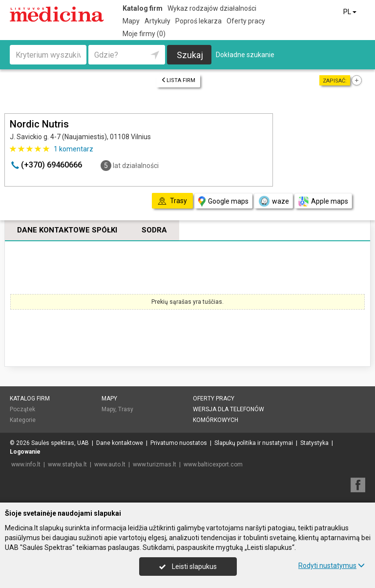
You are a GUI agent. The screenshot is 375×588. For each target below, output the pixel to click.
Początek (22, 409)
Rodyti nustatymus (332, 566)
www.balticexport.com (213, 464)
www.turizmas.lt (155, 464)
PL (351, 12)
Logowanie (25, 452)
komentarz (73, 149)
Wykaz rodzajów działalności (212, 8)
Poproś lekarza (198, 21)
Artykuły (157, 21)
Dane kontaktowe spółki (67, 230)
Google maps (223, 201)
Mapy (131, 21)
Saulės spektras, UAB (60, 443)
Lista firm (178, 80)
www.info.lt (26, 464)
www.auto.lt (110, 464)
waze (273, 201)
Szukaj (190, 55)
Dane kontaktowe (120, 443)
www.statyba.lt (67, 464)
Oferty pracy (246, 21)
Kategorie (23, 420)
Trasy (126, 409)
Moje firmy (144, 34)
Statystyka (314, 443)
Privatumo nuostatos (179, 443)
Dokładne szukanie (245, 55)
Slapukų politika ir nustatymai (254, 443)
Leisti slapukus (188, 567)
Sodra (154, 230)
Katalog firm (143, 8)
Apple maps (323, 201)
